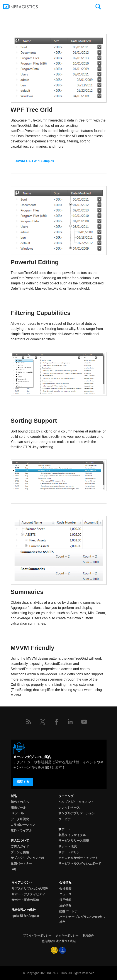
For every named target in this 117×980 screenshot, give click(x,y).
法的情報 (65, 906)
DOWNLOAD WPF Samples (34, 161)
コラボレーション (23, 825)
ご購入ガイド (20, 846)
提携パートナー (70, 911)
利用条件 (88, 935)
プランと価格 (20, 852)
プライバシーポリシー (37, 935)
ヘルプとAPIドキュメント (76, 802)
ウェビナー (66, 819)
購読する (23, 782)
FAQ (13, 869)
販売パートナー (21, 863)
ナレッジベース (69, 808)
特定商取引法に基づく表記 (59, 941)
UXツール (17, 813)
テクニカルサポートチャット (78, 858)
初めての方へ (20, 802)
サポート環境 (68, 846)
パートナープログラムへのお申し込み (82, 919)
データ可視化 (20, 819)
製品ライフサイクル (72, 835)
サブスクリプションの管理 (30, 889)
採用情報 (65, 900)
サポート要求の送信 (25, 900)
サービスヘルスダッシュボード (80, 863)
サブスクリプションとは (27, 858)
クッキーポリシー (67, 935)
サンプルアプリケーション (77, 813)
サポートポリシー (71, 852)
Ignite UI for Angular (25, 916)
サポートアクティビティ (28, 894)
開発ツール (18, 808)
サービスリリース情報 (74, 841)
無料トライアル (21, 830)
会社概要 (65, 889)
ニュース (65, 894)
